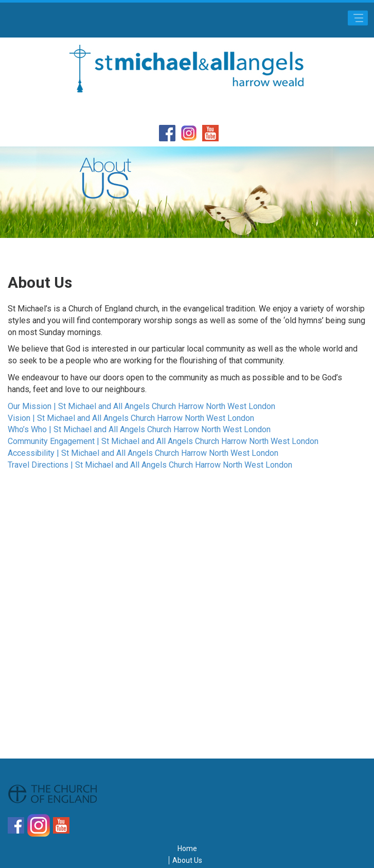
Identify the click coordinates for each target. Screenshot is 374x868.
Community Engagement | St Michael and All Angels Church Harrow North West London (163, 441)
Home (187, 848)
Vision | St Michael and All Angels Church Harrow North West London (131, 418)
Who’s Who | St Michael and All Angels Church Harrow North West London (139, 429)
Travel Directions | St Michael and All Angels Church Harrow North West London (150, 465)
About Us (187, 860)
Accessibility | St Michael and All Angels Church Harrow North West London (143, 453)
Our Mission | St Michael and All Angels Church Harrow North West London (141, 406)
